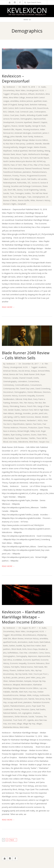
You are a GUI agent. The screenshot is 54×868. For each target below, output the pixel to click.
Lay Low (43, 688)
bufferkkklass (13, 653)
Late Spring (8, 417)
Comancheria (33, 381)
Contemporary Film (11, 389)
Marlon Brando (40, 147)
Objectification (19, 424)
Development (9, 122)
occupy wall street (15, 702)
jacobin (35, 413)
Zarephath (22, 204)
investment (37, 133)
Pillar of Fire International (13, 168)
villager (39, 724)
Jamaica (22, 678)
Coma (41, 653)
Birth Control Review (23, 108)
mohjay (36, 695)
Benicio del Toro (16, 374)
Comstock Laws (26, 112)
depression (33, 656)
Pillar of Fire (28, 165)
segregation (27, 713)
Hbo (33, 670)
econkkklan (17, 660)
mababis (7, 692)
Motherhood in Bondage (38, 154)
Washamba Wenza (11, 727)
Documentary (9, 90)
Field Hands (39, 667)
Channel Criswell (26, 378)
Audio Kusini (34, 642)
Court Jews (14, 115)
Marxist (38, 417)
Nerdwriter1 (32, 420)
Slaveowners (8, 717)
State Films (42, 435)
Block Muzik (16, 649)
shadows (37, 713)
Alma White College (17, 97)
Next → (13, 840)
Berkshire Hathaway (38, 105)
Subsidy (43, 190)
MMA (29, 695)
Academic (43, 367)
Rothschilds (22, 183)
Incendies (27, 413)
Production (33, 428)
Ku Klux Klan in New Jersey (14, 144)
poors (28, 706)
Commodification (22, 385)
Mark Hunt (23, 692)
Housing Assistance (31, 129)
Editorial (19, 399)
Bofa (24, 649)
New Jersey (15, 158)
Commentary (9, 385)
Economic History (10, 396)
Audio (44, 87)
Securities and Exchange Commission (26, 186)
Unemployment (39, 197)
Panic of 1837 (16, 165)
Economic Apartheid (24, 122)
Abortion (23, 94)
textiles (28, 193)
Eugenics (7, 126)
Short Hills (12, 190)
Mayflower (8, 151)
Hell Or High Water (41, 410)
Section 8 (35, 183)
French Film (32, 406)
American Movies (10, 371)
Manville (38, 144)
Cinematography (10, 381)
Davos (47, 653)
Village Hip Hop (29, 724)
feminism (15, 403)
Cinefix (36, 378)
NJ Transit (24, 158)
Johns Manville (16, 137)
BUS (5, 112)
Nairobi (31, 699)
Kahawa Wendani (16, 681)
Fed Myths (15, 667)
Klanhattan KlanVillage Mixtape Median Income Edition (25, 140)
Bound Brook (43, 108)
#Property (15, 94)
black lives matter (34, 646)
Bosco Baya (32, 649)
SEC (29, 183)
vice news (13, 442)
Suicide (6, 193)
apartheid (38, 101)
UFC (25, 720)
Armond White (44, 371)
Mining (47, 151)
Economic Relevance (36, 663)
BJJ (24, 646)
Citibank (11, 112)
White (33, 200)
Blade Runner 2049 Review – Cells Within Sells (26, 355)
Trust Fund (17, 720)
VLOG (42, 90)
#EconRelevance (29, 635)
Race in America (10, 431)
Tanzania (39, 717)
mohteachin (45, 695)
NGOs (40, 420)
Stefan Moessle (21, 717)
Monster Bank (9, 154)
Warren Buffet (24, 200)
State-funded (8, 438)
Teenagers (19, 193)
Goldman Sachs (23, 670)
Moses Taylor (21, 154)
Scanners (26, 435)
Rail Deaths (32, 179)
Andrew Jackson (26, 101)
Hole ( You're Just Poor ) (38, 674)
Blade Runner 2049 (32, 374)
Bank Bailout (45, 642)
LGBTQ (16, 417)
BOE (34, 108)
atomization (23, 642)
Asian (45, 101)
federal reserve (27, 667)
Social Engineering (31, 190)
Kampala (28, 681)
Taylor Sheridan (21, 438)
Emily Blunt (28, 399)
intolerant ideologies (23, 133)
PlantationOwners (39, 172)
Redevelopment (10, 183)
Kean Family (28, 137)
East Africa (8, 660)
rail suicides (42, 179)
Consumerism (36, 385)
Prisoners (23, 428)
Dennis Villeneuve (35, 392)
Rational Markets (10, 713)
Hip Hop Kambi (21, 674)
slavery (20, 190)
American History (31, 638)
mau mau (32, 692)
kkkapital (16, 685)
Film (21, 403)
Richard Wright (23, 431)
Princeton (25, 709)
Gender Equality (25, 126)
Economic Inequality (27, 396)
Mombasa (7, 699)
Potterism (7, 176)
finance (14, 126)
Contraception (40, 112)
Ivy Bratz (7, 678)
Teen (12, 193)
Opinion (29, 424)
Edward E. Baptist (40, 122)
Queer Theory (44, 428)
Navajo (6, 158)
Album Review (18, 638)
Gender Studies (14, 410)
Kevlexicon (27, 10)
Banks (6, 646)
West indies (24, 727)
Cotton (6, 115)
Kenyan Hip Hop (39, 681)
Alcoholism (40, 94)
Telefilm (32, 438)
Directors (47, 392)
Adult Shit (7, 638)
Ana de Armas (24, 371)
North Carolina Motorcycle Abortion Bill (19, 161)
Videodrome (23, 442)
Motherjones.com (20, 699)
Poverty (15, 176)
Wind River (33, 442)
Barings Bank (23, 105)
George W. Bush (39, 126)
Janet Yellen (31, 678)
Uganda (30, 720)
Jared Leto (43, 413)
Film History (29, 403)
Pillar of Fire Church (42, 165)
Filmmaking (14, 406)
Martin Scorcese (27, 417)
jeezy (39, 678)
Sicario (34, 435)
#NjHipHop (42, 635)
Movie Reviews (20, 420)
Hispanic (19, 129)
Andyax (34, 371)
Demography (22, 656)
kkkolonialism (27, 685)
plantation (27, 172)
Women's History (43, 200)
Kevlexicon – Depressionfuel (16, 78)
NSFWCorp (41, 161)
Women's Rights (10, 204)
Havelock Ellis (9, 129)
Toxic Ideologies (19, 197)
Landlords (30, 144)
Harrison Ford (27, 410)
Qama (33, 709)
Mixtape (23, 695)
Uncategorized (32, 90)
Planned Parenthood (33, 168)
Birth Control (8, 108)
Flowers (13, 670)
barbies (12, 646)
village (19, 724)
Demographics (26, 119)
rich (20, 713)
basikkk (19, 646)
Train (29, 197)
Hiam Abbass (9, 413)
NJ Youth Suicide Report (39, 158)
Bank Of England (10, 105)
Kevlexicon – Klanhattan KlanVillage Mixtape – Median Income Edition (23, 617)
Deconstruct (8, 392)
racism (24, 179)
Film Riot (38, 403)
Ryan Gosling (16, 435)
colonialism (22, 381)
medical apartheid (20, 151)
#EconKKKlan (16, 635)
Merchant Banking (36, 151)
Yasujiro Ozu (44, 442)
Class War (23, 653)
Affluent (31, 94)
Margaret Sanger (26, 147)
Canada (15, 378)
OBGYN (6, 165)
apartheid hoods (10, 642)
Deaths (23, 115)
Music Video (20, 90)
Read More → (8, 307)
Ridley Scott (35, 431)
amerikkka (14, 101)
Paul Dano (37, 424)
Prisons (23, 176)
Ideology (19, 413)
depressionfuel (39, 119)
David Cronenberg (43, 389)
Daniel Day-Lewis (27, 389)
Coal (17, 112)
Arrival (6, 374)
